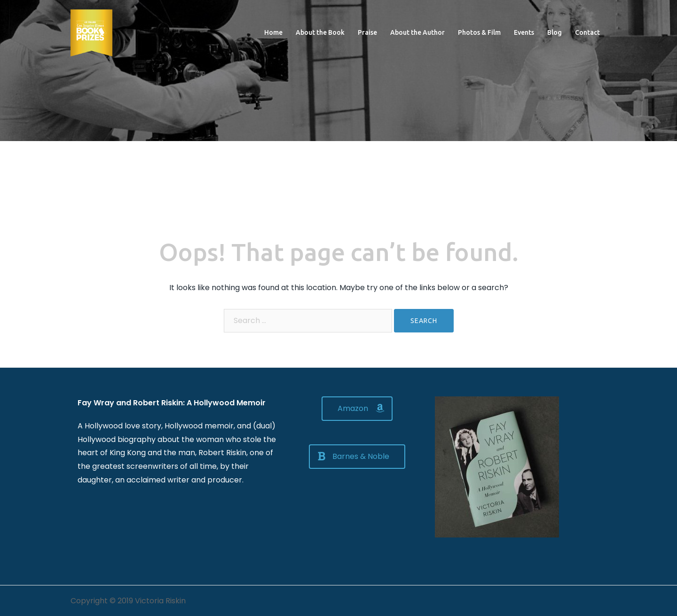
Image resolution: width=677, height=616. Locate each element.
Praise (367, 32)
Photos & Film (479, 32)
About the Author (417, 32)
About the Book (320, 32)
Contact (587, 32)
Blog (555, 32)
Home (273, 32)
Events (524, 32)
